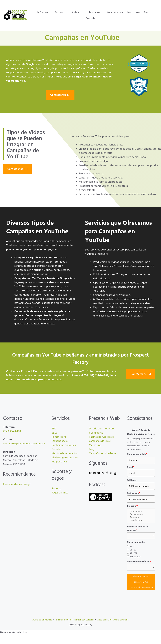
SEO (54, 429)
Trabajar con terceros (84, 620)
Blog (146, 12)
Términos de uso (63, 620)
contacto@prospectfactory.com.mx (24, 444)
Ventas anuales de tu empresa (137, 528)
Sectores (79, 12)
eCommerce (96, 433)
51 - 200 (133, 553)
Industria (132, 506)
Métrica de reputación (65, 454)
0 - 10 (132, 546)
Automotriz (141, 517)
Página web (134, 493)
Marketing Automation (65, 458)
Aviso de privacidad (42, 620)
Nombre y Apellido (137, 454)
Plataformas (97, 12)
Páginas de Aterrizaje (101, 437)
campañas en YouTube (85, 69)
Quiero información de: (139, 561)
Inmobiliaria (141, 511)
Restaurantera (141, 514)
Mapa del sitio (104, 620)
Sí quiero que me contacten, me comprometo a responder (141, 582)
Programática (59, 462)
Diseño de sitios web (101, 429)
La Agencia (45, 12)
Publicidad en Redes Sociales (64, 447)
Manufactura (141, 520)
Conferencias (133, 12)
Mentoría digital (115, 12)
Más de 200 (135, 557)
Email (131, 467)
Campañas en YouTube (102, 454)
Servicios (62, 12)
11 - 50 (133, 550)
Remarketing (59, 437)
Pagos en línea (60, 493)
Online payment (121, 620)
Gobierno (141, 523)
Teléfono (132, 480)
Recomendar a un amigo (17, 484)
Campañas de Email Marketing (100, 443)
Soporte (56, 489)
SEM (54, 433)
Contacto (94, 18)
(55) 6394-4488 (12, 431)
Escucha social (60, 441)
